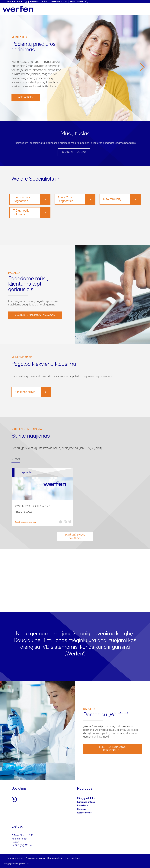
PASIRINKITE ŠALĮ (39, 2)
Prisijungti (76, 2)
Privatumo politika (15, 858)
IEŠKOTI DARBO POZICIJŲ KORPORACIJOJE (113, 749)
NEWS (16, 459)
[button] (142, 91)
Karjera (81, 809)
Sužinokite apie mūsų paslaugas (35, 315)
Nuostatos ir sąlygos (35, 858)
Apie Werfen (26, 97)
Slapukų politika (55, 858)
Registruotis (59, 2)
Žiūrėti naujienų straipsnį (26, 522)
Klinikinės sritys (85, 802)
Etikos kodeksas (72, 858)
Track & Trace (17, 2)
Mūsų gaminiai (85, 799)
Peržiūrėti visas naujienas (75, 537)
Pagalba (82, 806)
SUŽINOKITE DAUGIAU (74, 152)
